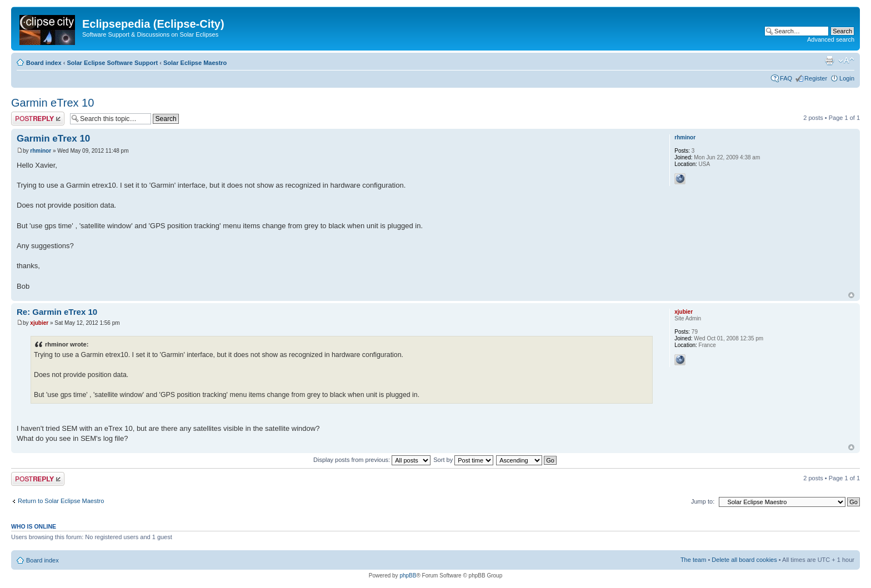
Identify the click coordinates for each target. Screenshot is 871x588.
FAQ (786, 78)
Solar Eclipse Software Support (112, 63)
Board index (44, 63)
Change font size (846, 61)
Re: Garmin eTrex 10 (57, 312)
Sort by (463, 460)
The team (693, 560)
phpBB (408, 576)
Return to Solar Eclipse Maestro (61, 501)
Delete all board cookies (744, 560)
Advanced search (831, 39)
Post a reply (38, 119)
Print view (829, 61)
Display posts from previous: (372, 460)
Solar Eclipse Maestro (195, 63)
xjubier (39, 323)
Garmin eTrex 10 (52, 103)
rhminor (41, 151)
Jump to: (703, 501)
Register (816, 78)
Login (847, 78)
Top (851, 295)
